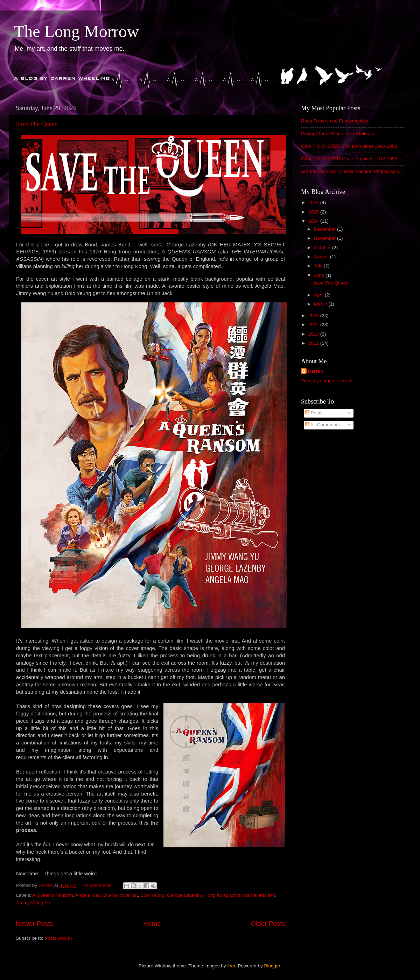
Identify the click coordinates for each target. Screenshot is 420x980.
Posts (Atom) (58, 938)
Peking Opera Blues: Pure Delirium (338, 134)
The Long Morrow (76, 31)
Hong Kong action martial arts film (240, 895)
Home (152, 923)
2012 (314, 343)
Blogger (272, 966)
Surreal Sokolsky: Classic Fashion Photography (351, 171)
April (319, 295)
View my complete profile (327, 381)
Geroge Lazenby (184, 895)
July (319, 266)
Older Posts (268, 923)
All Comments (323, 425)
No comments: (99, 885)
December (325, 229)
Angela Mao (88, 895)
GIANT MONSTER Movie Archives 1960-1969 (349, 146)
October (323, 248)
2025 (314, 212)
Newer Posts (34, 923)
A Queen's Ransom (53, 895)
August (322, 257)
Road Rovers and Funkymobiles (335, 121)
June (320, 275)
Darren (316, 371)
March (321, 304)
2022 (314, 325)
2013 (314, 334)
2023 (314, 316)
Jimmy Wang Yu (33, 903)
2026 (314, 202)
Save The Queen (37, 124)
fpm (231, 966)
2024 (314, 221)
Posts (314, 413)
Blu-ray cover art (121, 895)
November (325, 238)
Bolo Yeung (152, 895)
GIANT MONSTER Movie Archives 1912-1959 (349, 159)
